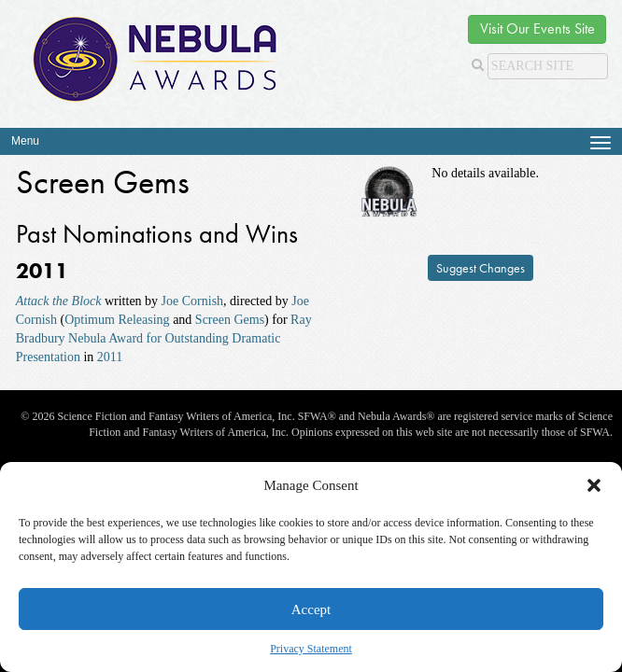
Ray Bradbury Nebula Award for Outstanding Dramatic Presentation (164, 338)
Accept (311, 609)
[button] (594, 485)
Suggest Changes (481, 268)
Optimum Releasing (117, 320)
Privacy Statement (311, 649)
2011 (110, 357)
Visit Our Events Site (537, 28)
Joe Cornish (193, 301)
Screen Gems (230, 320)
